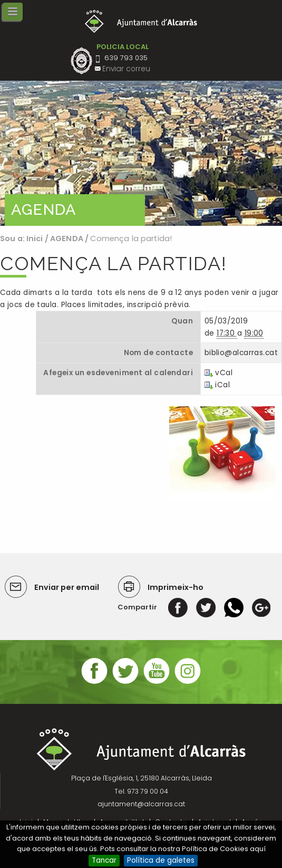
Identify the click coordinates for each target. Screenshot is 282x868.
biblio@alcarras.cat (241, 353)
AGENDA (67, 239)
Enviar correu (126, 69)
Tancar (104, 860)
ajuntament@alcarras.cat (141, 804)
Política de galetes (161, 860)
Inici (35, 239)
